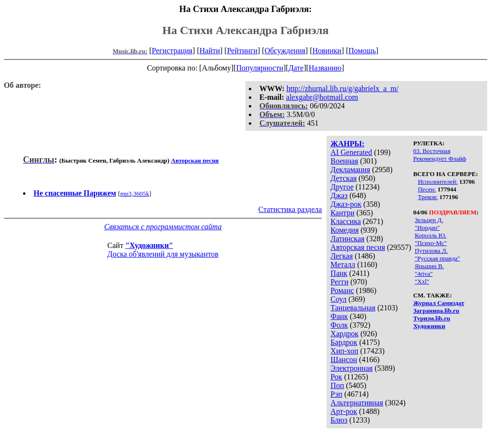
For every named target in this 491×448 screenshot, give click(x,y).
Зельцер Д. (429, 220)
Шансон (344, 360)
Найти (210, 51)
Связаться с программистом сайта (163, 227)
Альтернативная (357, 403)
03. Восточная (432, 151)
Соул (338, 299)
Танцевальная (353, 308)
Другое (342, 187)
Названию (325, 68)
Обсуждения (285, 51)
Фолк (339, 325)
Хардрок (344, 334)
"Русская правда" (437, 258)
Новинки (327, 51)
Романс (342, 290)
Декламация (350, 170)
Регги (339, 282)
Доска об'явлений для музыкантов (163, 254)
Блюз (339, 420)
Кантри (342, 213)
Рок (336, 377)
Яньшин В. (429, 266)
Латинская (347, 239)
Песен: (427, 189)
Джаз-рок (346, 204)
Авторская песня (358, 247)
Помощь (362, 51)
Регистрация (172, 51)
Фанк (339, 316)
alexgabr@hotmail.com (322, 97)
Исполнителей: (438, 182)
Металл (343, 265)
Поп (337, 385)
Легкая (341, 256)
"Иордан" (427, 228)
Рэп (336, 394)
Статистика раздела (290, 209)
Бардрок (344, 342)
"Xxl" (422, 281)
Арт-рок (344, 411)
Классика (345, 221)
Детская (344, 178)
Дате (296, 68)
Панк (339, 273)
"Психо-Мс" (431, 243)
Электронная (351, 368)
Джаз (339, 195)
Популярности (259, 68)
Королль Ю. (431, 235)
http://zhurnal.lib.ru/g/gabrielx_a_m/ (342, 88)
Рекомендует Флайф (440, 159)
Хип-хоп (344, 351)
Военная (344, 161)
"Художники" (149, 245)
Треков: (428, 197)
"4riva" (424, 274)
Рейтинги (242, 51)
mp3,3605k (135, 194)
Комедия (345, 230)
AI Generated (351, 152)
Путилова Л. (431, 251)
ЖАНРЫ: (347, 144)
